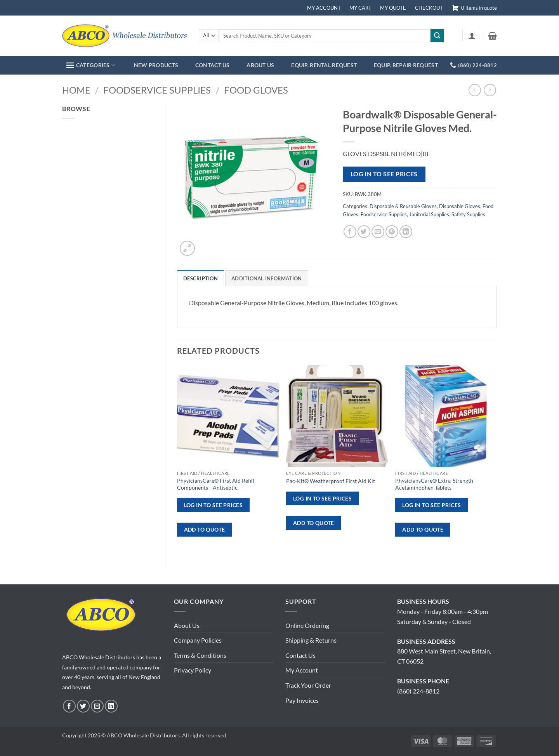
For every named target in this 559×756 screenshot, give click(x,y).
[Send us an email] (97, 706)
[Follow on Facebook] (69, 706)
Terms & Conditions (200, 655)
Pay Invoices (302, 700)
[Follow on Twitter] (83, 706)
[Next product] (475, 90)
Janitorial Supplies (429, 214)
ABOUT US (260, 65)
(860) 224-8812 (418, 691)
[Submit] (437, 36)
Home (76, 90)
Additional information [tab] (267, 278)
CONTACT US (213, 65)
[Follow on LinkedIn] (111, 706)
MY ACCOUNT (324, 8)
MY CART (360, 8)
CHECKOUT (429, 8)
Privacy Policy (193, 670)
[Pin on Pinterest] (392, 232)
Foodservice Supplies (157, 90)
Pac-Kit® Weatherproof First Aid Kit (331, 481)
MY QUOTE (393, 8)
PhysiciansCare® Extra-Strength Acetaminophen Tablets (434, 484)
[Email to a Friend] (378, 232)
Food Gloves (256, 90)
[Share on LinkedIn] (406, 232)
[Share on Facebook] (350, 232)
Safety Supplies (468, 214)
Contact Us (300, 655)
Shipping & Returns (311, 640)
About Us (187, 625)
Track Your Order (308, 685)
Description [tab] (201, 278)
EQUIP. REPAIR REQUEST (406, 65)
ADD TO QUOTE (205, 529)
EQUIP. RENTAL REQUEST (324, 65)
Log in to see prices (384, 174)
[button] (472, 36)
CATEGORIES (91, 65)
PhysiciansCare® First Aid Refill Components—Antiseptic (216, 484)
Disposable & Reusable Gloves (403, 206)
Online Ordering (307, 625)
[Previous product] (490, 90)
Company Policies (198, 640)
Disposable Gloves (460, 206)
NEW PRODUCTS (156, 65)
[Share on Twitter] (364, 232)
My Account (302, 670)
